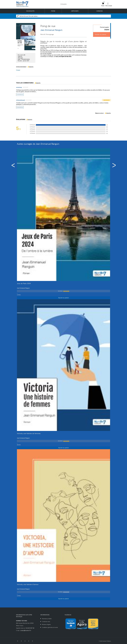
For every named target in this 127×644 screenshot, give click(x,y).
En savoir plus (20, 95)
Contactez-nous (46, 622)
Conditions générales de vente (50, 627)
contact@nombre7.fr (26, 630)
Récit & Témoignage (47, 34)
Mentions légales (46, 624)
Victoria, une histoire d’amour (28, 584)
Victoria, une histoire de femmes (29, 433)
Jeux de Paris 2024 (24, 283)
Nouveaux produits (47, 619)
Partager (18, 70)
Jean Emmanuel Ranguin (51, 30)
